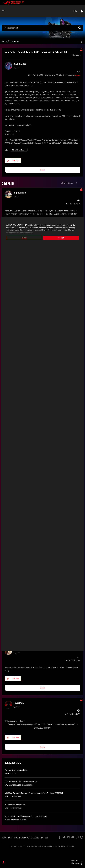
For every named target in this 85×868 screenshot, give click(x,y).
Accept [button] (61, 238)
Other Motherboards (11, 41)
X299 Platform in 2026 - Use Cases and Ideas (21, 782)
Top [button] (4, 862)
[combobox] (42, 28)
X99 (7, 774)
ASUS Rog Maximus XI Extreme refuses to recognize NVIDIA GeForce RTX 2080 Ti (34, 793)
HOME (15, 838)
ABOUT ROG (7, 838)
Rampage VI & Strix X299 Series (16, 785)
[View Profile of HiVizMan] (19, 703)
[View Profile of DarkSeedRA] (20, 64)
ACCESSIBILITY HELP (39, 838)
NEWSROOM (24, 838)
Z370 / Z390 (10, 797)
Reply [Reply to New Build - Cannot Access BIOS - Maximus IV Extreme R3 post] (43, 170)
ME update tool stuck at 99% (15, 805)
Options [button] (81, 41)
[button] (8, 161)
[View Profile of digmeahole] (20, 193)
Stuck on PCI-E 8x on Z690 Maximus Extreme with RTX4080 (26, 816)
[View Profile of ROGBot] (78, 75)
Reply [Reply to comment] (43, 688)
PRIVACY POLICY (32, 847)
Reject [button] (24, 238)
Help (75, 11)
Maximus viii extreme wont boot (16, 770)
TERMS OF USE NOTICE (17, 847)
